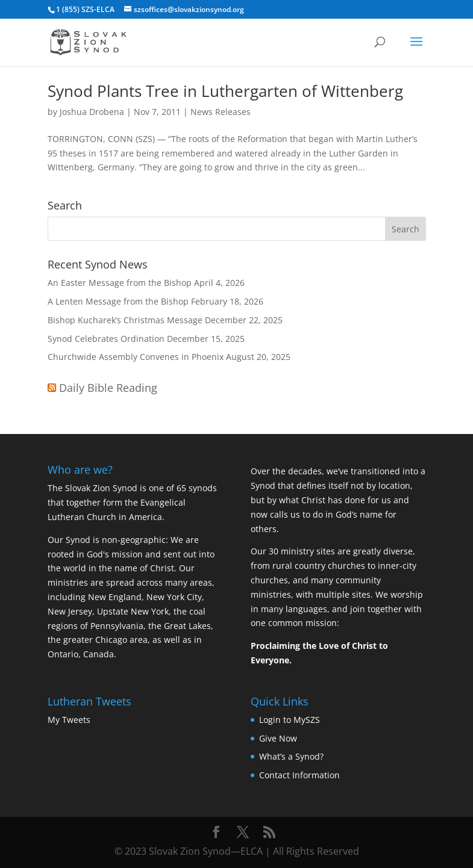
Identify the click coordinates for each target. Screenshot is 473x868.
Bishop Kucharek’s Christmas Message (125, 320)
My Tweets (69, 720)
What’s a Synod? (291, 756)
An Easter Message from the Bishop (120, 283)
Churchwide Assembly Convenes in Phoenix (136, 357)
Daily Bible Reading (108, 388)
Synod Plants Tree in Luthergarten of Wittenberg (225, 91)
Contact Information (299, 775)
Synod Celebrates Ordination (106, 339)
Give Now (278, 738)
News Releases (221, 112)
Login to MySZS (290, 720)
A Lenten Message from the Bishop (118, 301)
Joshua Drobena (92, 112)
